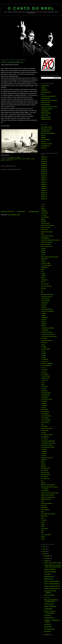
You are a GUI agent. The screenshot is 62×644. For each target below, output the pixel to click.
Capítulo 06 (44, 167)
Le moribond (44, 387)
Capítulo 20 (44, 197)
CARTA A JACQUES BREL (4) (52, 581)
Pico (11, 160)
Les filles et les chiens (47, 428)
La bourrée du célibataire (48, 328)
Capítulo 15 (44, 186)
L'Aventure (44, 305)
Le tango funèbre (45, 395)
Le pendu (43, 389)
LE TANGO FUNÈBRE (50, 572)
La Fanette (44, 343)
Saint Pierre (44, 508)
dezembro (47, 556)
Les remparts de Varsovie (48, 447)
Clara (42, 234)
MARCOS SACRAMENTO (48, 133)
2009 (44, 554)
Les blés (43, 407)
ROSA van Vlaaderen (47, 503)
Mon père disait (45, 472)
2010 (44, 551)
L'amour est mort (45, 301)
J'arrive (43, 278)
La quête (43, 355)
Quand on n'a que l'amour (48, 497)
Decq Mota (11, 159)
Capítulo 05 (44, 165)
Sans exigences (45, 510)
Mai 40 (43, 462)
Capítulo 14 (44, 184)
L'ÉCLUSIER (47, 574)
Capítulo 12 (44, 180)
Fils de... (43, 255)
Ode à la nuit (44, 476)
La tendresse (44, 359)
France (28, 159)
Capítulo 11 (44, 178)
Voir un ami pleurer (46, 535)
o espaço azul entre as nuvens (49, 107)
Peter (8, 160)
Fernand (43, 253)
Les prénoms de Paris (47, 445)
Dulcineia (43, 248)
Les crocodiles (45, 418)
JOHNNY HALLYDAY (47, 129)
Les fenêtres (44, 426)
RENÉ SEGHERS (46, 113)
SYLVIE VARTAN (46, 140)
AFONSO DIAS (45, 86)
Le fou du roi (44, 380)
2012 (44, 547)
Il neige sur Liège (46, 263)
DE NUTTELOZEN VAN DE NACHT (51, 240)
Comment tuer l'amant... (47, 236)
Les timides (44, 451)
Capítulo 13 (44, 182)
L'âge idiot (44, 320)
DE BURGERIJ (45, 238)
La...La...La (47, 598)
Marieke (43, 464)
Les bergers (44, 401)
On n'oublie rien (45, 479)
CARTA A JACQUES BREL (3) (52, 584)
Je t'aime (43, 288)
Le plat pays (44, 391)
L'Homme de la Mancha (47, 311)
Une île (43, 522)
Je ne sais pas (45, 284)
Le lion (43, 384)
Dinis (16, 159)
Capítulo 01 (44, 157)
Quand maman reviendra (48, 495)
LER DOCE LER (45, 102)
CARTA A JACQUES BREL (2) (52, 586)
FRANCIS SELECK (49, 604)
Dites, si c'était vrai (46, 244)
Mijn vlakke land (45, 468)
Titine (42, 518)
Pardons (43, 483)
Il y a (42, 271)
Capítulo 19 (44, 195)
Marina (3, 160)
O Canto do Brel (31, 8)
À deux (43, 539)
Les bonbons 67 (45, 412)
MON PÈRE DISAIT (49, 577)
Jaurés (43, 282)
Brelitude (43, 88)
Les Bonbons (44, 409)
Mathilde (43, 466)
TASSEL (43, 135)
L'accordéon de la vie (47, 297)
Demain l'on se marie (47, 242)
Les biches (44, 403)
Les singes (44, 449)
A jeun (43, 207)
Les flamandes (45, 430)
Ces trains (44, 148)
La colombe (44, 338)
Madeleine (44, 460)
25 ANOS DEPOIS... (49, 618)
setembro (47, 635)
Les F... (43, 424)
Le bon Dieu (44, 370)
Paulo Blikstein (45, 111)
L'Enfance (44, 307)
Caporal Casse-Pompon (47, 225)
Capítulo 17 (44, 190)
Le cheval (44, 372)
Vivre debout (44, 528)
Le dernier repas (45, 376)
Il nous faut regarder (46, 265)
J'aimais (43, 276)
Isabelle (43, 274)
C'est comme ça (45, 223)
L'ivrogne (43, 313)
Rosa (42, 501)
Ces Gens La (44, 230)
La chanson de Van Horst (48, 334)
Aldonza (43, 209)
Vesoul (43, 524)
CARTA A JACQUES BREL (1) (52, 589)
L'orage (43, 315)
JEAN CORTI (47, 624)
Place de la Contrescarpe (48, 485)
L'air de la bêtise (45, 299)
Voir (42, 533)
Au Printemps (45, 213)
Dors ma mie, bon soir (47, 246)
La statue (43, 357)
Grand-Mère (44, 259)
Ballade (43, 219)
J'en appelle (44, 280)
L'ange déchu (45, 303)
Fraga (24, 159)
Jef (42, 290)
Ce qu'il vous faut (46, 228)
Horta (33, 159)
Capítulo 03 (44, 161)
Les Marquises (45, 437)
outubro (46, 561)
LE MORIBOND (48, 609)
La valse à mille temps (47, 364)
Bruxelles (43, 221)
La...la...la (44, 368)
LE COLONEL (45, 374)
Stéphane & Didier (46, 117)
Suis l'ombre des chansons (48, 514)
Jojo (42, 292)
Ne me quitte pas (45, 105)
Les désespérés (45, 422)
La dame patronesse (46, 341)
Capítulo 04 (44, 163)
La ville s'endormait (46, 366)
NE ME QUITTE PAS (47, 144)
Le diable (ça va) (45, 378)
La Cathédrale (45, 330)
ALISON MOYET (45, 146)
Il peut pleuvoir (45, 267)
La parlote (44, 353)
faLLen (43, 94)
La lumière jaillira (45, 349)
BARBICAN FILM (49, 579)
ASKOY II (44, 142)
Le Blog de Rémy (46, 98)
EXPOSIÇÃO (47, 632)
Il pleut (43, 269)
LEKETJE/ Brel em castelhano (49, 100)
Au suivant (44, 215)
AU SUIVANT (47, 615)
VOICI (43, 531)
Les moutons (44, 439)
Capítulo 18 (44, 193)
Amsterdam (44, 211)
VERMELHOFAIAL (46, 119)
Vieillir (43, 526)
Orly (42, 481)
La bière (43, 326)
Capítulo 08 (44, 172)
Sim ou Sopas (45, 115)
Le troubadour (45, 397)
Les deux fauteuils (46, 420)
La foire (43, 345)
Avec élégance (45, 217)
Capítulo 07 (44, 170)
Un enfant (44, 520)
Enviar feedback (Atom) (14, 215)
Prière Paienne (45, 491)
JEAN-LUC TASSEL (49, 595)
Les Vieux (44, 456)
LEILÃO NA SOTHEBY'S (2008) (52, 563)
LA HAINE (44, 347)
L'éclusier (44, 322)
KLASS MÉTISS (45, 131)
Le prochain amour (46, 393)
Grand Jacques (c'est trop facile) (50, 257)
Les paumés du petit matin (48, 441)
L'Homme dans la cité (47, 309)
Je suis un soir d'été (46, 286)
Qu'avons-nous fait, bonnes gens (50, 493)
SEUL (43, 512)
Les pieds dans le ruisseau (48, 443)
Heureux (43, 261)
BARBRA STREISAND (50, 606)
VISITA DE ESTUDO (49, 629)
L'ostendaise (44, 317)
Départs (43, 251)
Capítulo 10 (44, 176)
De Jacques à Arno (46, 92)
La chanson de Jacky (47, 332)
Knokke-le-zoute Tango (47, 294)
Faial (20, 159)
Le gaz (43, 382)
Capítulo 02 (44, 159)
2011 (44, 549)
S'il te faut (44, 505)
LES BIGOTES (48, 627)
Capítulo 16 (44, 188)
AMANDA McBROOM (50, 569)
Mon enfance (44, 470)
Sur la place (44, 516)
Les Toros (44, 453)
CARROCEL (44, 90)
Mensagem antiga (34, 211)
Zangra (43, 537)
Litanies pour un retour (47, 458)
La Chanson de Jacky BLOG (49, 96)
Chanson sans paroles (47, 232)
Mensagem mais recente (7, 211)
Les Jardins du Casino (47, 435)
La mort (43, 351)
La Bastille (44, 324)
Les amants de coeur (47, 399)
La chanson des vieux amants (49, 336)
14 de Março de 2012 (47, 127)
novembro (47, 558)
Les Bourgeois (45, 414)
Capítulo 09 (44, 174)
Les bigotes (44, 405)
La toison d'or (45, 361)
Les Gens (44, 433)
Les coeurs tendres (46, 416)
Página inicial (21, 211)
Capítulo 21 (44, 199)
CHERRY (44, 138)
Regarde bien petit (46, 499)
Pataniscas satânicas (47, 109)
